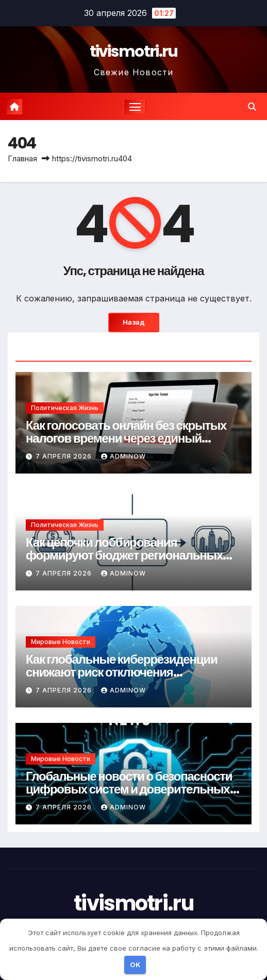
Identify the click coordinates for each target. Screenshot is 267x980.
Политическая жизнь (65, 408)
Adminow (123, 456)
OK (135, 965)
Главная (22, 158)
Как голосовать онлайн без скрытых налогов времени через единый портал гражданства (126, 438)
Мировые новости (61, 642)
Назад (134, 322)
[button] (252, 107)
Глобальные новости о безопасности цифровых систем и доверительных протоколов (129, 789)
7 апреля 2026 (65, 456)
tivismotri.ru (134, 52)
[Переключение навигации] (135, 107)
